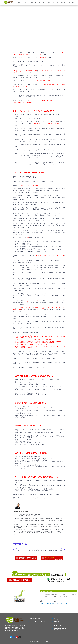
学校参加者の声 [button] (42, 2)
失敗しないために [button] (23, 2)
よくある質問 (70, 2)
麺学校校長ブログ (60, 629)
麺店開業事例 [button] (61, 2)
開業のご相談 (52, 2)
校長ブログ (58, 626)
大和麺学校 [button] (33, 2)
